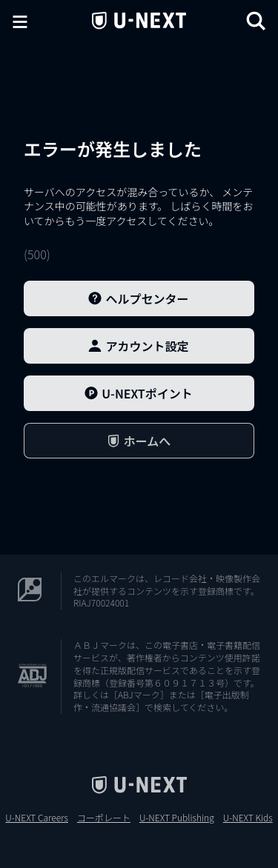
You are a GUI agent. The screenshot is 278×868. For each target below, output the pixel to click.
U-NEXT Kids (248, 818)
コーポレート (104, 818)
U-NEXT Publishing (177, 818)
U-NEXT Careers (37, 818)
